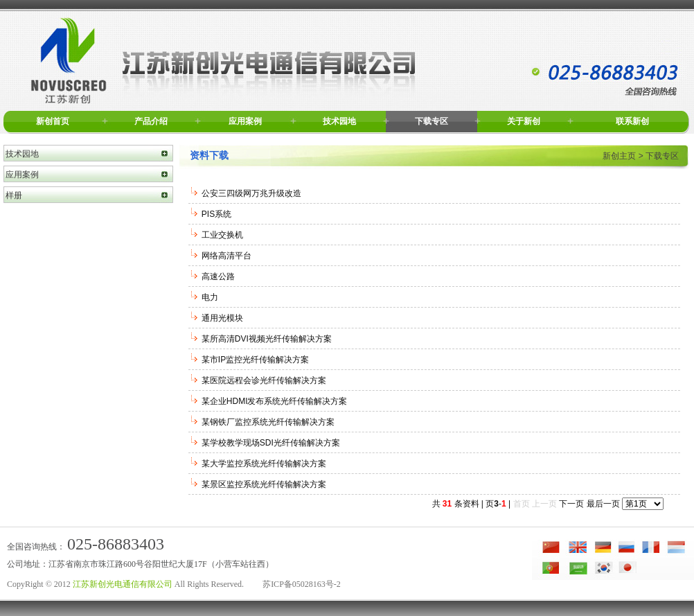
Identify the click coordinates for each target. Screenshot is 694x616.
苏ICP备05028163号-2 (302, 584)
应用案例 (245, 121)
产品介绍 (151, 121)
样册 (14, 195)
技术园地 (339, 121)
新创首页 (53, 121)
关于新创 (524, 121)
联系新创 (632, 121)
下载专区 (431, 121)
